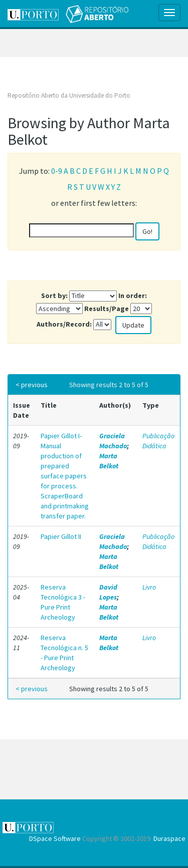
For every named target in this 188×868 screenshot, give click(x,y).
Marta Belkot (109, 461)
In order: (133, 296)
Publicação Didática (158, 441)
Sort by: (54, 296)
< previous (32, 385)
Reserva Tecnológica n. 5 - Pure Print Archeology (64, 653)
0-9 (57, 171)
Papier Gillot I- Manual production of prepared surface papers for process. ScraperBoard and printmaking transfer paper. (65, 476)
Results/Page (107, 309)
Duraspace (169, 838)
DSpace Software (55, 838)
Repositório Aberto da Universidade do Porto (69, 95)
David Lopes (108, 592)
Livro (149, 587)
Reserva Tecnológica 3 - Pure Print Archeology (63, 602)
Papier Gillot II (61, 536)
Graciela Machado (113, 441)
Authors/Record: (64, 324)
